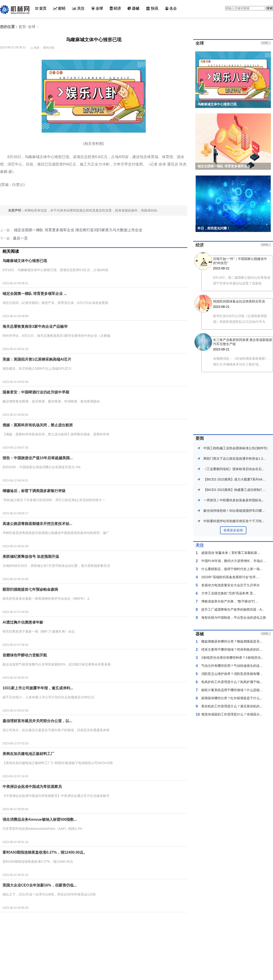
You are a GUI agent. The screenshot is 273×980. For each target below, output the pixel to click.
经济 (115, 8)
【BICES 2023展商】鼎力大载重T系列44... (234, 479)
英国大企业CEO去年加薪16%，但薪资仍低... (40, 885)
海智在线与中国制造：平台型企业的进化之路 (234, 618)
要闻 (200, 438)
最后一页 (20, 238)
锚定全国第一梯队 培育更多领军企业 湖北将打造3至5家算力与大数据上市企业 (78, 230)
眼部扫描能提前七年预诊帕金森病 (30, 589)
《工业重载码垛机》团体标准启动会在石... (234, 469)
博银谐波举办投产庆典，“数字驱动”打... (230, 601)
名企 (171, 8)
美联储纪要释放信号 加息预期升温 (31, 557)
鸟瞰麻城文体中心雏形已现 (25, 261)
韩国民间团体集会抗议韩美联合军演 (239, 301)
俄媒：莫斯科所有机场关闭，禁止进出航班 (38, 425)
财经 (59, 8)
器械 (133, 8)
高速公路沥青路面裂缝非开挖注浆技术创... (37, 524)
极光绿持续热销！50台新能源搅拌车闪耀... (234, 511)
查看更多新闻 (233, 530)
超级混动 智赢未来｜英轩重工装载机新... (231, 553)
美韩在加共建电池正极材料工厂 (28, 754)
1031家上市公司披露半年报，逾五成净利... (38, 688)
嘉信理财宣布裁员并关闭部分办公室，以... (37, 721)
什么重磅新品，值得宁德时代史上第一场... (232, 569)
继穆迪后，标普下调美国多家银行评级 (34, 491)
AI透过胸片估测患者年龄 (23, 622)
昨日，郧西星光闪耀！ (214, 228)
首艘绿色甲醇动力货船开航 (25, 655)
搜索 (270, 8)
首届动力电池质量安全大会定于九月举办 (230, 585)
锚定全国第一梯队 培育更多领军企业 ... (35, 294)
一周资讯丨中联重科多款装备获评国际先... (234, 500)
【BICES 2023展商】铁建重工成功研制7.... (234, 490)
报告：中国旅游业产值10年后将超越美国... (38, 458)
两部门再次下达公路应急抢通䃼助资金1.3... (234, 459)
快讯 (152, 8)
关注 (78, 8)
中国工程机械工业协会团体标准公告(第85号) (235, 448)
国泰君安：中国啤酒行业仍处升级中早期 (36, 392)
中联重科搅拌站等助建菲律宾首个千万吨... (234, 521)
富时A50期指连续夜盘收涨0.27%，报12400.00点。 (45, 852)
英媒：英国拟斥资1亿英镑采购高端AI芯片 (37, 359)
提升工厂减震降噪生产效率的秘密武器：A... (233, 609)
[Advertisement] (85, 947)
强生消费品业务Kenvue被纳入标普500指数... (40, 819)
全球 (97, 8)
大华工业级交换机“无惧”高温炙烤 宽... (228, 593)
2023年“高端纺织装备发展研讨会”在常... (230, 577)
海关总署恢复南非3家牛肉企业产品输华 (35, 326)
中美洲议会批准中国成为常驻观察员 (32, 787)
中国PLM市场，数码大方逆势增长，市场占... (233, 561)
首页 (41, 8)
